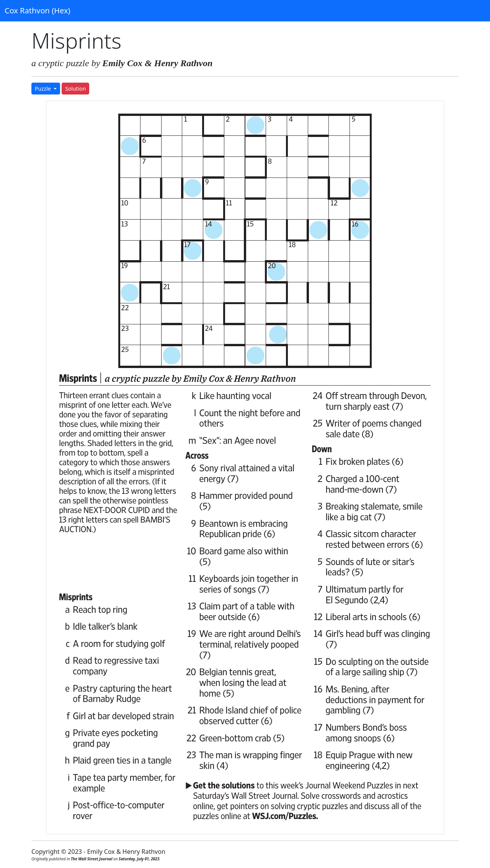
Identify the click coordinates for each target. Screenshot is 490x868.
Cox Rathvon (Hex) (37, 11)
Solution (75, 89)
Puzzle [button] (43, 89)
